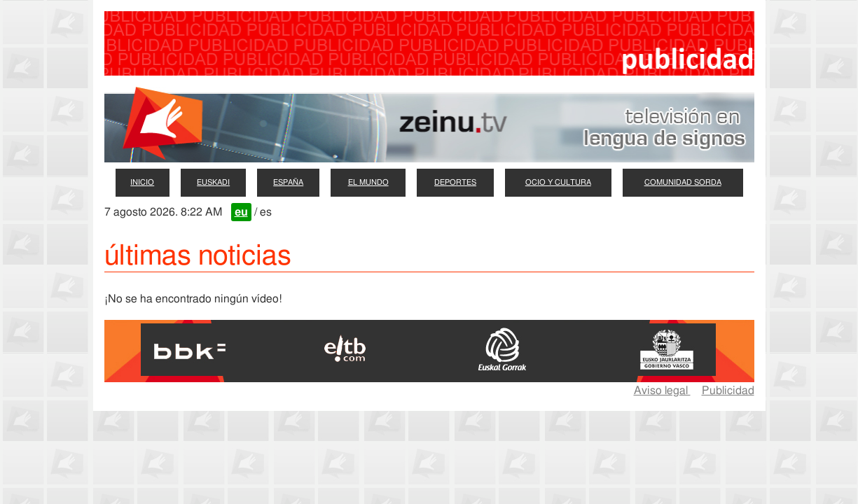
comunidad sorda (683, 182)
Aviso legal (662, 391)
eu (241, 212)
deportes (455, 182)
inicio (142, 182)
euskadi (213, 182)
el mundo (368, 182)
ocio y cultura (558, 182)
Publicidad (728, 391)
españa (288, 182)
